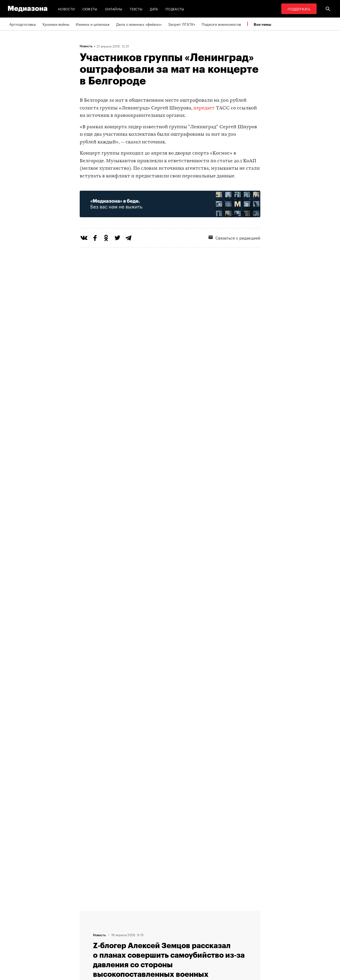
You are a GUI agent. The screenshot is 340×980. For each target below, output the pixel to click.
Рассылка (155, 923)
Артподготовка (23, 24)
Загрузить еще (170, 753)
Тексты (136, 9)
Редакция (90, 913)
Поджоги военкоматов (221, 24)
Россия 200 (157, 943)
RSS (153, 913)
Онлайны (114, 9)
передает (204, 108)
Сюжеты (90, 9)
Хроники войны (56, 24)
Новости (66, 9)
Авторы (88, 933)
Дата (154, 9)
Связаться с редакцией (234, 237)
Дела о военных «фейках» (139, 24)
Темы (86, 943)
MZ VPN (154, 933)
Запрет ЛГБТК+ (182, 24)
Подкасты (175, 9)
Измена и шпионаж (93, 24)
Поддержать (299, 9)
